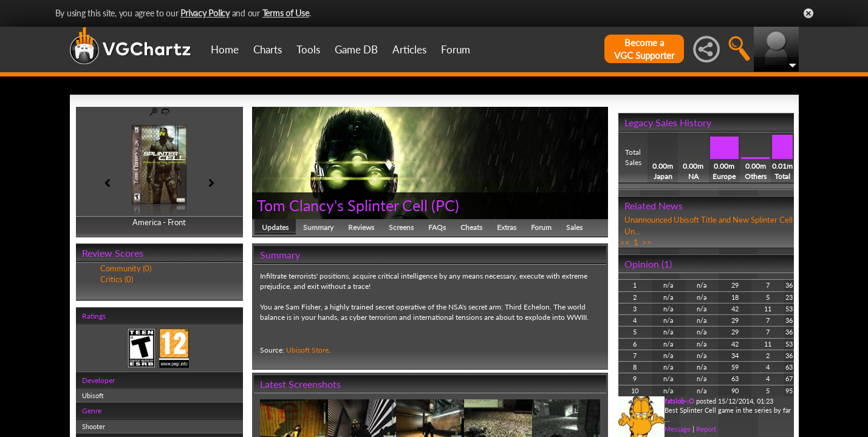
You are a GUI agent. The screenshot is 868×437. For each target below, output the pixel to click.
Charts (268, 49)
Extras (507, 227)
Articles (409, 49)
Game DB (356, 49)
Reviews (361, 227)
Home (225, 49)
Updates (275, 227)
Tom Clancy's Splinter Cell (344, 205)
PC (445, 205)
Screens (401, 227)
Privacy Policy (205, 13)
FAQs (437, 227)
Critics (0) (117, 279)
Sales (574, 227)
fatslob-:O (679, 401)
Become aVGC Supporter (644, 49)
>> (647, 242)
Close (808, 13)
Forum (456, 49)
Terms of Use (286, 13)
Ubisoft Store (307, 350)
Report (706, 429)
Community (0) (126, 268)
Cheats (471, 227)
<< (625, 242)
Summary (318, 227)
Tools (308, 49)
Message (678, 429)
